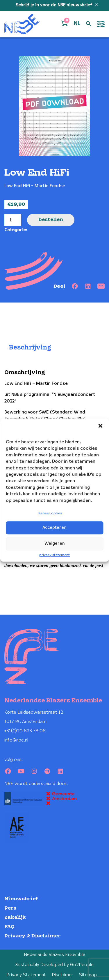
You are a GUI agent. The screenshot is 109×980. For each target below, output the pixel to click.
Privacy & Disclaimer (32, 936)
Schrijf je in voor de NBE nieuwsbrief (54, 5)
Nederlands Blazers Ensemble (54, 955)
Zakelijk (15, 918)
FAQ (9, 927)
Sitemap (88, 975)
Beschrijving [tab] (30, 348)
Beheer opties (50, 513)
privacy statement (54, 555)
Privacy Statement (26, 975)
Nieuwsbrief (21, 899)
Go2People (82, 965)
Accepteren (54, 528)
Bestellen (51, 220)
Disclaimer (62, 975)
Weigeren (55, 544)
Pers (10, 908)
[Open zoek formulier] (89, 24)
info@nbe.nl (16, 740)
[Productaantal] (13, 220)
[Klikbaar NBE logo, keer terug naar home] (22, 24)
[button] (100, 426)
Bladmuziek (40, 230)
